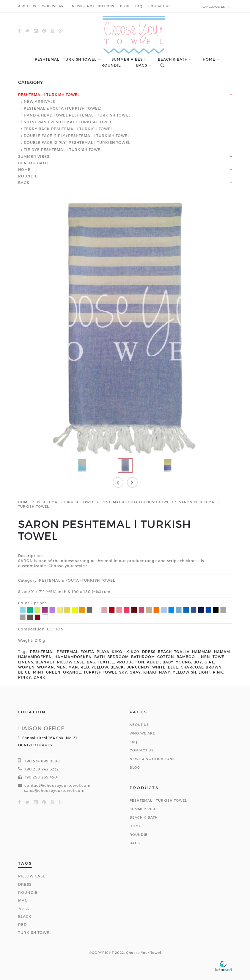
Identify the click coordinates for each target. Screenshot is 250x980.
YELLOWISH (184, 672)
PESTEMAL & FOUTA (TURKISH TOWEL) (63, 108)
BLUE (173, 667)
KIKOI (118, 652)
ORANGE (72, 672)
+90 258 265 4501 (42, 777)
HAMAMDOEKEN (35, 657)
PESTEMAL (67, 652)
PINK (218, 672)
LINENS (26, 662)
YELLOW (100, 667)
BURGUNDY (138, 667)
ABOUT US (27, 6)
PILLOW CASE (71, 662)
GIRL (209, 662)
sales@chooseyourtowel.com (54, 790)
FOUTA (87, 652)
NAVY (165, 672)
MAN (73, 667)
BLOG (125, 6)
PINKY (25, 677)
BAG (91, 662)
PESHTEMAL (42, 652)
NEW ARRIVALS (39, 101)
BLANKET (45, 662)
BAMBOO (186, 657)
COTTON (166, 657)
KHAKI (150, 672)
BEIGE (24, 672)
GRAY (135, 672)
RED (85, 667)
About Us (139, 725)
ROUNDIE (111, 65)
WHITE (159, 667)
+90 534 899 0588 (42, 761)
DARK (40, 677)
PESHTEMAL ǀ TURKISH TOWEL (66, 59)
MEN (61, 667)
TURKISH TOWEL (100, 672)
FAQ (139, 6)
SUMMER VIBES (127, 59)
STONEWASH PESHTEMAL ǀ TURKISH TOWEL (68, 122)
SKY (123, 672)
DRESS (149, 652)
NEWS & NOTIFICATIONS (93, 6)
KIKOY (133, 652)
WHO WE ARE (54, 6)
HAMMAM (202, 652)
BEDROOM (118, 657)
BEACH (165, 652)
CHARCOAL (192, 667)
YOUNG (184, 662)
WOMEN (26, 667)
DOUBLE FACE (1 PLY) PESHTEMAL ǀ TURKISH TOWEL (77, 136)
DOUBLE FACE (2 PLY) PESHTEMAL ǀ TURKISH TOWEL (77, 142)
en (217, 7)
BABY (168, 662)
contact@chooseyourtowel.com (58, 785)
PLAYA (103, 652)
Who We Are (142, 733)
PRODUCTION (130, 662)
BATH (100, 657)
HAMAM (222, 652)
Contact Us (142, 750)
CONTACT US (159, 6)
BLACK (117, 667)
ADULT (154, 662)
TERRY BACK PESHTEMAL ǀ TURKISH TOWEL (68, 129)
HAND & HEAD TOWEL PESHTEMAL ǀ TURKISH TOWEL (77, 115)
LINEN (204, 657)
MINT (38, 672)
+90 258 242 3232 (42, 769)
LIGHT (205, 672)
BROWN (214, 667)
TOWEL (220, 657)
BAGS (142, 65)
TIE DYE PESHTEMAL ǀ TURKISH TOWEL (63, 150)
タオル (24, 908)
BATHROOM (143, 657)
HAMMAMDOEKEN (73, 657)
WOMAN (46, 667)
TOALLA (182, 652)
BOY (198, 662)
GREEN (53, 672)
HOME (209, 59)
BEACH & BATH (173, 59)
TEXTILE (106, 662)
